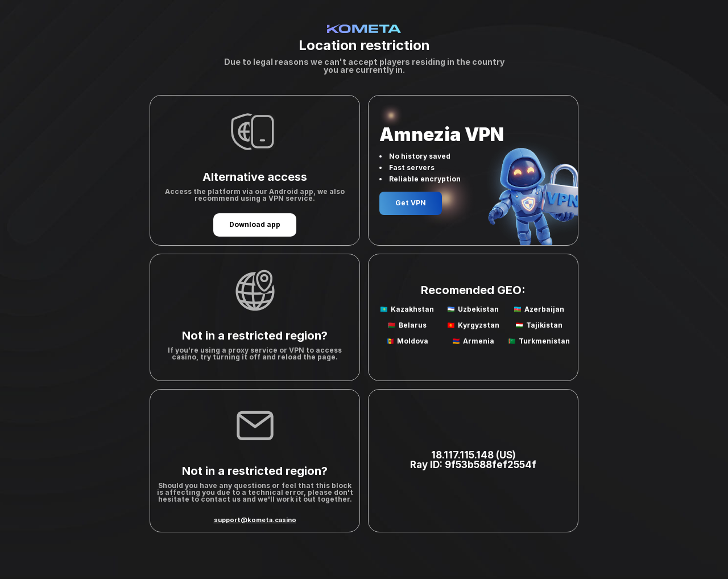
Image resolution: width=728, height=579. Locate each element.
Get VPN (411, 203)
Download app (255, 224)
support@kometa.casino (255, 520)
